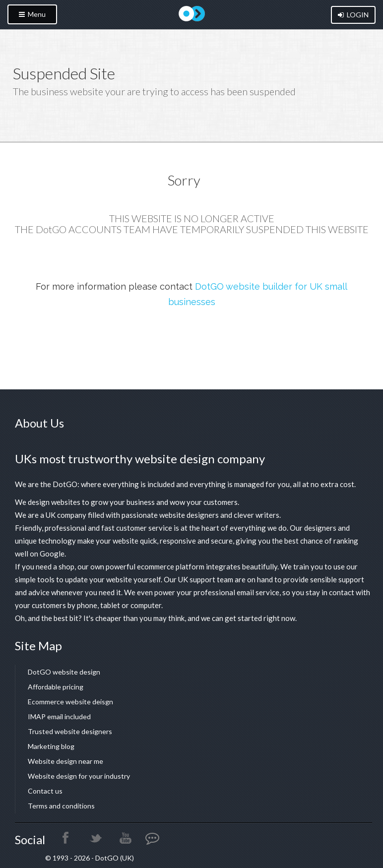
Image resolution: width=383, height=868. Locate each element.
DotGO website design (64, 672)
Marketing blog (51, 746)
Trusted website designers (70, 731)
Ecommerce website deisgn (70, 702)
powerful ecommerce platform (155, 566)
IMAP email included (59, 716)
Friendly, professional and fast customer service (94, 528)
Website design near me (65, 761)
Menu (32, 14)
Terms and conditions (61, 806)
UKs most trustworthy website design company (140, 459)
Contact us (45, 791)
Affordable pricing (56, 687)
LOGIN (353, 15)
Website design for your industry (79, 776)
